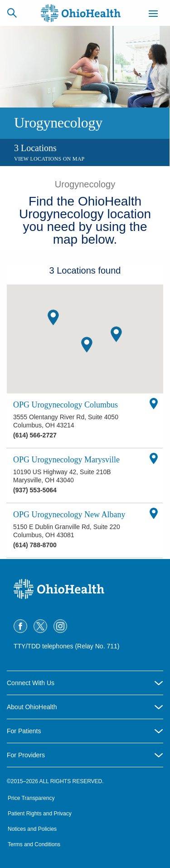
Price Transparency (31, 798)
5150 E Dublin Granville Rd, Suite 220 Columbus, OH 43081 (67, 531)
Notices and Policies (32, 829)
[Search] (12, 13)
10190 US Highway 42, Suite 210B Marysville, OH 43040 (62, 476)
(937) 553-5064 (35, 490)
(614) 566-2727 (35, 435)
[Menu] (153, 15)
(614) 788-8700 (35, 545)
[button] (87, 345)
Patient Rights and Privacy (40, 814)
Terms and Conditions (34, 844)
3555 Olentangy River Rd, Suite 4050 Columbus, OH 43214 (66, 421)
